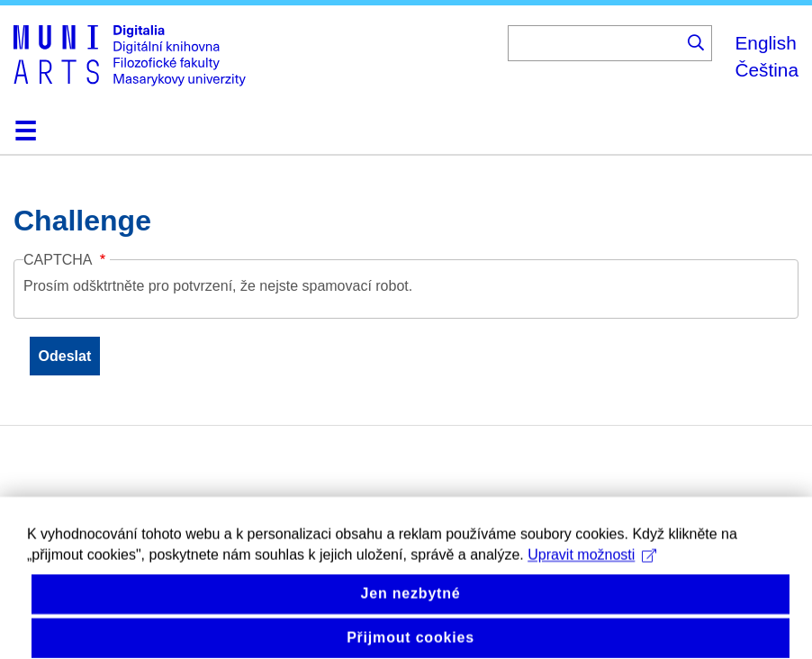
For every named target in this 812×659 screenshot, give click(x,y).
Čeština (767, 70)
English (765, 43)
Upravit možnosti (592, 568)
